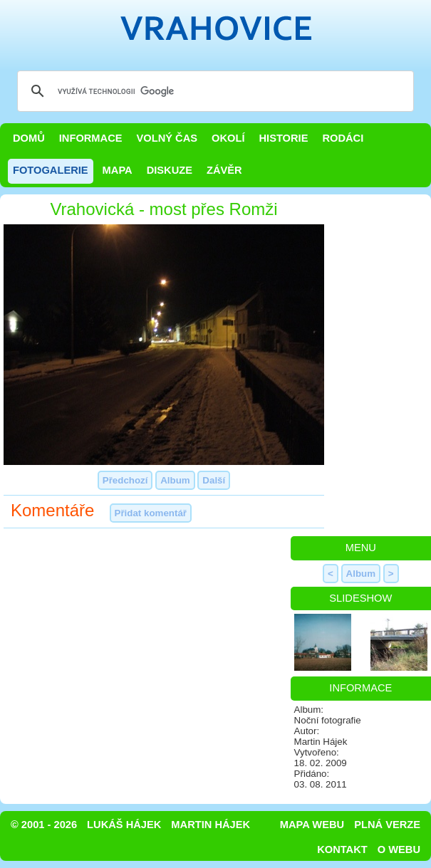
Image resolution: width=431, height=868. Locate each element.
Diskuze (170, 170)
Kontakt (342, 849)
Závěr (224, 170)
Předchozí (125, 480)
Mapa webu (312, 825)
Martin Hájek (211, 825)
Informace (91, 138)
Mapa (118, 170)
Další (214, 480)
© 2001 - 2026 (44, 825)
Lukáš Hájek (124, 825)
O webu (399, 849)
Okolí (228, 138)
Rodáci (343, 138)
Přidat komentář (151, 513)
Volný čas (167, 138)
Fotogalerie (51, 170)
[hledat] (213, 91)
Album (175, 480)
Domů (29, 138)
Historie (283, 138)
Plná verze (387, 825)
